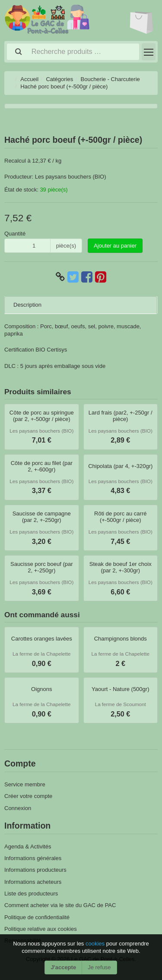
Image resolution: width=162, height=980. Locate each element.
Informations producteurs (35, 870)
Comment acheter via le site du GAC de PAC (60, 905)
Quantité (15, 234)
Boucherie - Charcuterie (110, 79)
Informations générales (33, 858)
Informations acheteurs (33, 882)
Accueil (29, 79)
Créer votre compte (28, 796)
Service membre (25, 784)
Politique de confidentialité (37, 917)
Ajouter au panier (115, 246)
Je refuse (99, 967)
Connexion (18, 808)
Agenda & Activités (28, 847)
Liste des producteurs (31, 894)
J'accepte (63, 967)
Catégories (59, 79)
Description (27, 305)
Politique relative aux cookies (41, 929)
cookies (96, 944)
